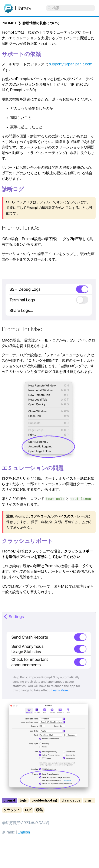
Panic (8, 6)
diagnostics (71, 800)
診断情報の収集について (41, 23)
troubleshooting (44, 800)
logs (23, 800)
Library (23, 8)
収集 (39, 810)
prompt (9, 800)
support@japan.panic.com (71, 64)
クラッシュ (12, 810)
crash (89, 800)
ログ (28, 810)
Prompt (9, 23)
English (24, 832)
